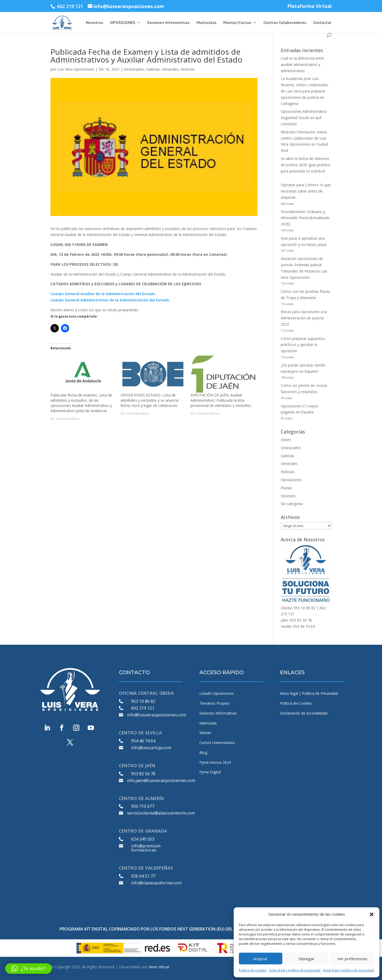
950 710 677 (143, 806)
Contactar (322, 23)
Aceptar (260, 959)
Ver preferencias (352, 959)
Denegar (307, 959)
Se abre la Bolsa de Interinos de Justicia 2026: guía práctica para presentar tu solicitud (305, 165)
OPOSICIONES (123, 23)
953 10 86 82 (143, 701)
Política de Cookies (296, 703)
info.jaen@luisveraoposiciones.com (161, 780)
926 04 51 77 (143, 876)
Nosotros (95, 23)
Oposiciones (291, 480)
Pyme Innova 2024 (215, 762)
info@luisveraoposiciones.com (157, 715)
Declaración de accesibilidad (304, 713)
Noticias (188, 69)
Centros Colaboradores (285, 23)
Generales (170, 69)
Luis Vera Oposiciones (76, 69)
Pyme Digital (210, 772)
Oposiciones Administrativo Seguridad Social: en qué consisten (304, 118)
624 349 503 (143, 839)
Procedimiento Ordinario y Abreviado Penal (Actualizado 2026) (305, 218)
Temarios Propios (214, 703)
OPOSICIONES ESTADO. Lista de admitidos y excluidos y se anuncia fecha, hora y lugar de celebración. (149, 400)
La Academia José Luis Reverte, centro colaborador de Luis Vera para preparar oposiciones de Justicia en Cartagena (305, 91)
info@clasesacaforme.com (156, 883)
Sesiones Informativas (168, 23)
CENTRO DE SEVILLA (141, 733)
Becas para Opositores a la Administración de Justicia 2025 (304, 318)
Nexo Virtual (159, 967)
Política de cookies (253, 970)
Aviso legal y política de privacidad (295, 970)
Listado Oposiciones (217, 693)
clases (286, 440)
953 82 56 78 (143, 774)
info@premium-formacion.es (147, 848)
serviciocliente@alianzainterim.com (161, 813)
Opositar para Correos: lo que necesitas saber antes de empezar (306, 191)
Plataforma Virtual (309, 6)
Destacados (134, 69)
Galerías (153, 69)
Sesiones (288, 496)
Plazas (286, 488)
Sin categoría (292, 504)
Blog (203, 752)
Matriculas (206, 23)
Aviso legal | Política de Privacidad (309, 693)
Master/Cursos (237, 23)
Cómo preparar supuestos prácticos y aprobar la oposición (303, 345)
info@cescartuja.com (151, 748)
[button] (372, 914)
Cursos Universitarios (217, 743)
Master (205, 733)
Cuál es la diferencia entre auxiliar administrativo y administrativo (303, 64)
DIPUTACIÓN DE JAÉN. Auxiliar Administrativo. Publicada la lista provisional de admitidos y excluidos (221, 400)
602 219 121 (143, 708)
